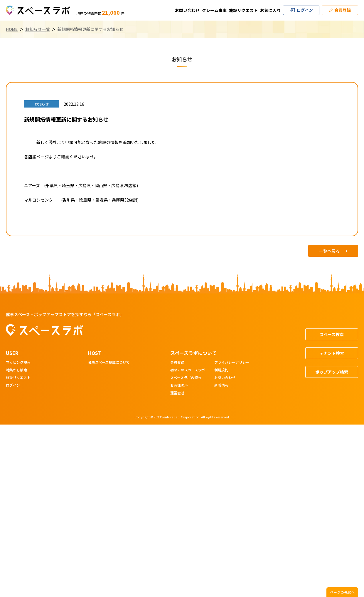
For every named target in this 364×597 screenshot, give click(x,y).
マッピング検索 (18, 363)
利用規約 (221, 370)
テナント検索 (332, 353)
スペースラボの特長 (186, 378)
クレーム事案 (214, 10)
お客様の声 (179, 385)
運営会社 (177, 393)
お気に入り (270, 10)
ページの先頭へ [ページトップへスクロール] (342, 592)
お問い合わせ (187, 10)
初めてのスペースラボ (188, 370)
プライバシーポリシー (232, 363)
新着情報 (221, 385)
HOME (12, 29)
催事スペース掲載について (109, 363)
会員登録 (177, 363)
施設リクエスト (243, 10)
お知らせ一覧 (38, 29)
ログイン (13, 385)
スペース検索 (332, 334)
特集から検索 (16, 370)
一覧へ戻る (333, 251)
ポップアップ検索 (332, 372)
